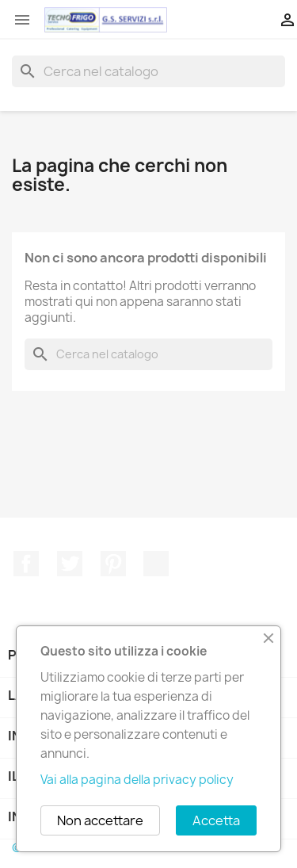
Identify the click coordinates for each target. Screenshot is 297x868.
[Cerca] (148, 71)
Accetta (216, 820)
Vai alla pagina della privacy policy (137, 780)
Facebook (26, 564)
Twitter (70, 564)
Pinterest (113, 564)
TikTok (156, 564)
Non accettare (100, 820)
